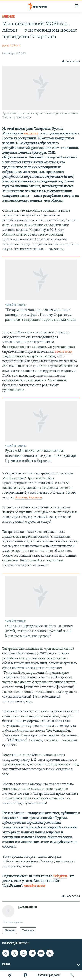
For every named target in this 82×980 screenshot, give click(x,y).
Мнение (9, 17)
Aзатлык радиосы (49, 975)
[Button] (71, 61)
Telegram (60, 876)
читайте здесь (35, 886)
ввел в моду (64, 352)
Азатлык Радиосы (28, 498)
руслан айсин (11, 46)
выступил (31, 134)
